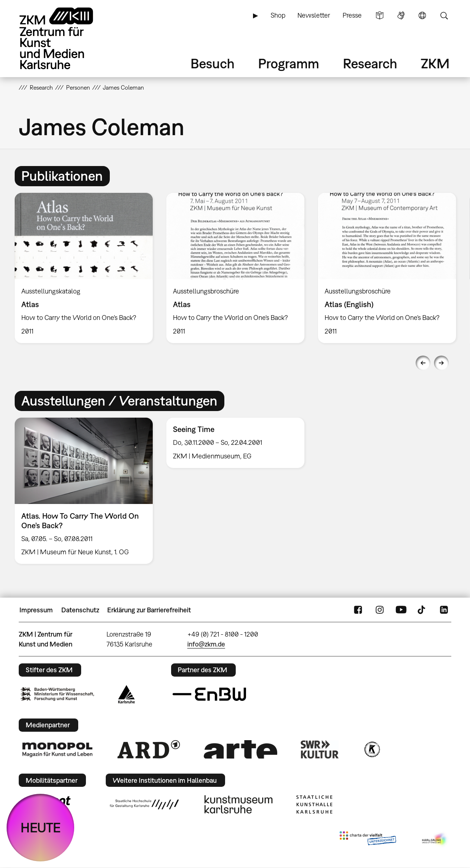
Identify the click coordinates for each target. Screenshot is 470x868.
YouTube (401, 610)
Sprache (422, 15)
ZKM (435, 63)
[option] (84, 268)
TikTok (422, 610)
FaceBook (358, 610)
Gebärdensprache (401, 15)
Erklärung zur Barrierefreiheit (149, 610)
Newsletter (314, 15)
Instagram (380, 610)
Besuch (213, 63)
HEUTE (41, 827)
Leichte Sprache (380, 15)
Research (370, 63)
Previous (423, 363)
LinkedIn (444, 610)
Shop (278, 15)
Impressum (36, 610)
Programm (289, 63)
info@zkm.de (206, 644)
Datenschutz (80, 610)
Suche (444, 15)
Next (441, 363)
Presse (352, 15)
